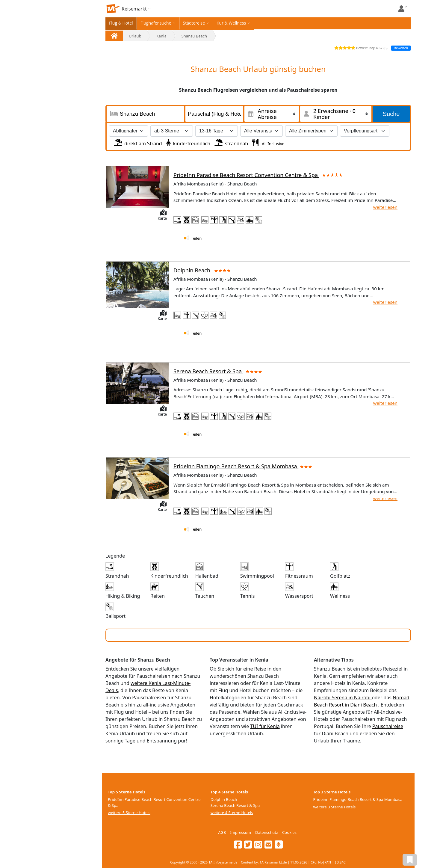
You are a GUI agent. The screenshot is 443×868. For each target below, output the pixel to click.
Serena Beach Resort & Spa (219, 371)
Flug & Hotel (121, 23)
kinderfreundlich (188, 142)
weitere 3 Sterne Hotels (334, 807)
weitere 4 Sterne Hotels (232, 813)
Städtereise (194, 23)
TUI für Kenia (265, 726)
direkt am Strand (137, 142)
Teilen (196, 238)
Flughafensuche (156, 23)
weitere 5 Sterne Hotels (129, 813)
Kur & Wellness (231, 23)
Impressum (241, 832)
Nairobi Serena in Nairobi (343, 698)
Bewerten (401, 48)
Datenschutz (267, 832)
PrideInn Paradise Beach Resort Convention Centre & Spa (258, 175)
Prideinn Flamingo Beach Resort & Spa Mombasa (243, 466)
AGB (222, 832)
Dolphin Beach (203, 270)
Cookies (289, 832)
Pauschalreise (388, 726)
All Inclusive (272, 144)
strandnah (231, 142)
